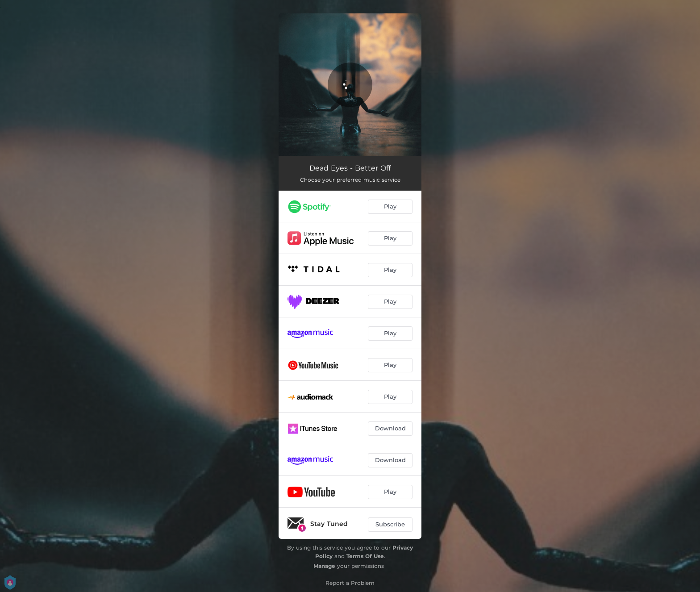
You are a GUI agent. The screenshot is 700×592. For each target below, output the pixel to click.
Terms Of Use (365, 556)
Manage (324, 566)
